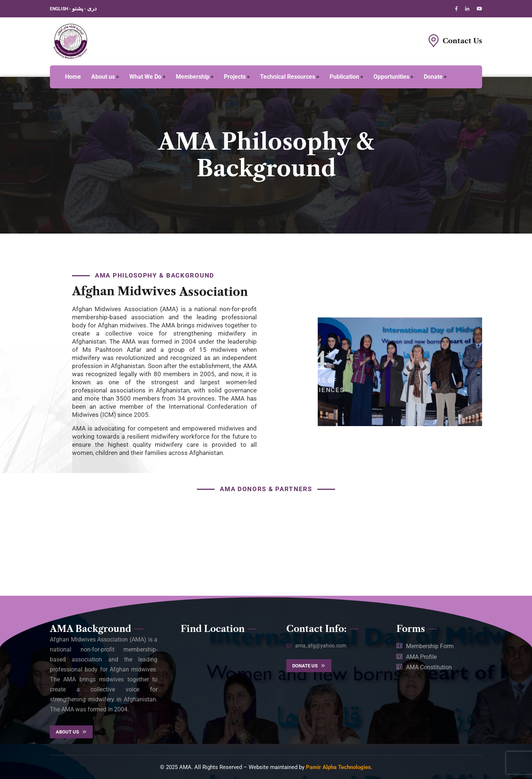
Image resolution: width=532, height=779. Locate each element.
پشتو (78, 8)
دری (92, 8)
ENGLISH (59, 9)
